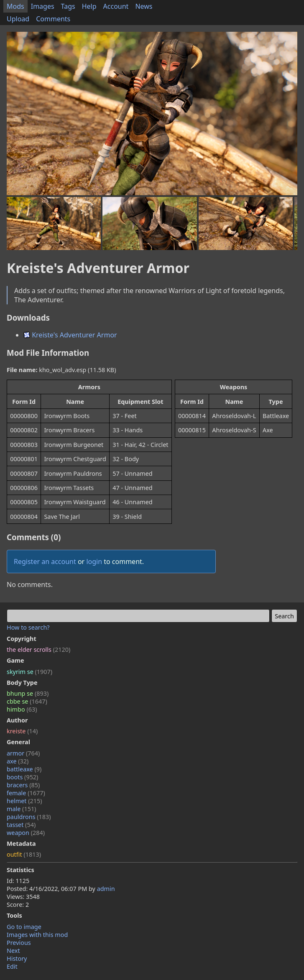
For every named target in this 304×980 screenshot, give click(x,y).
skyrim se (29, 672)
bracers (23, 785)
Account (116, 6)
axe (18, 761)
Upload (18, 19)
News (144, 6)
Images (43, 6)
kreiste (22, 731)
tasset (21, 825)
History (17, 958)
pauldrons (29, 817)
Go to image (24, 927)
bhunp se (28, 693)
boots (22, 777)
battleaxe (24, 769)
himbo (22, 709)
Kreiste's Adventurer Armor (70, 335)
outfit (24, 854)
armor (23, 753)
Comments (53, 19)
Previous (19, 943)
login (94, 561)
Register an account (45, 561)
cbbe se (27, 701)
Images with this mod (37, 935)
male (21, 809)
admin (106, 889)
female (26, 793)
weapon (26, 833)
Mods (15, 6)
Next (13, 951)
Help (89, 6)
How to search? (28, 627)
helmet (24, 801)
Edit (12, 966)
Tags (68, 6)
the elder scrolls (38, 650)
